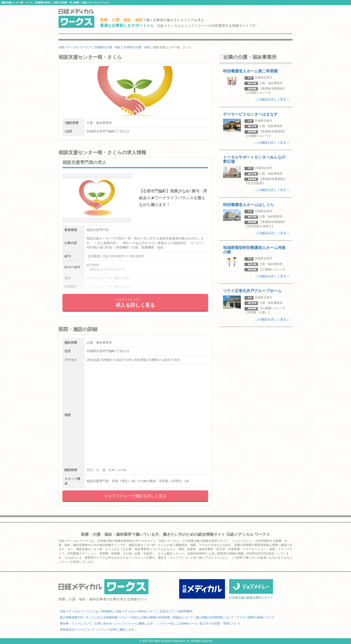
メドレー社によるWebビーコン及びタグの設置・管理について (200, 624)
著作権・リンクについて (76, 624)
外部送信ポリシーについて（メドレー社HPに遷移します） (98, 630)
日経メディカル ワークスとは (79, 611)
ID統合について (183, 617)
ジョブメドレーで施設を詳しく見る (135, 496)
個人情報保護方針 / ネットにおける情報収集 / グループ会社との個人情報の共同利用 (115, 617)
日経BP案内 (185, 611)
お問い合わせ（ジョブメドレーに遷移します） (125, 624)
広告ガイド (167, 611)
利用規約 (107, 611)
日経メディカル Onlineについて (136, 611)
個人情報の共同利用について (215, 617)
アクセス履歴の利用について (255, 617)
